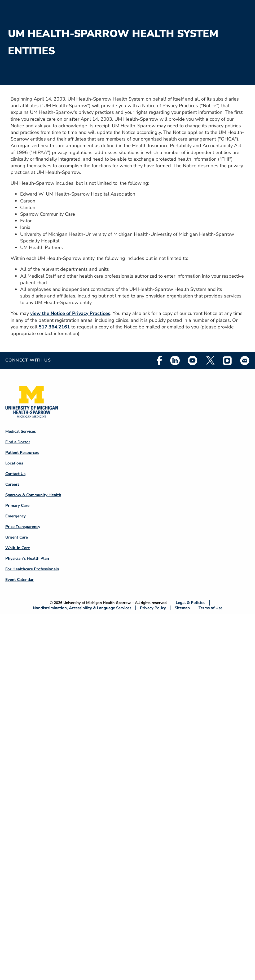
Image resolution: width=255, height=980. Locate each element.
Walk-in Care (18, 548)
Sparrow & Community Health (33, 495)
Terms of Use (210, 608)
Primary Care (17, 505)
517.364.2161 (54, 327)
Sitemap (182, 608)
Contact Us (15, 474)
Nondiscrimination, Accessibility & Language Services (82, 608)
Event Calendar (19, 580)
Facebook (159, 360)
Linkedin (175, 360)
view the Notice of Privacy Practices (70, 313)
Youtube (192, 360)
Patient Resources (22, 453)
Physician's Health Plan (27, 558)
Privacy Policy (153, 608)
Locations (14, 463)
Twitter (210, 360)
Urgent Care (17, 537)
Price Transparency (23, 527)
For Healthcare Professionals (32, 569)
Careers (12, 484)
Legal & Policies (190, 603)
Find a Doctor (18, 442)
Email (245, 360)
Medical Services (21, 431)
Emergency (16, 516)
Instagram (227, 360)
